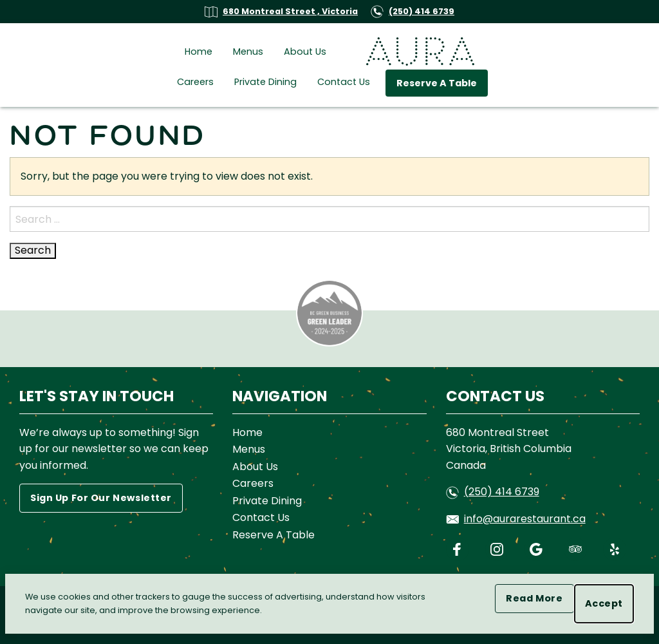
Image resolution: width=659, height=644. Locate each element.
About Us (305, 52)
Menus (248, 52)
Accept (609, 603)
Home (199, 52)
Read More (540, 598)
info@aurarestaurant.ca (516, 519)
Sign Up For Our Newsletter (101, 498)
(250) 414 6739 (413, 11)
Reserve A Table (437, 83)
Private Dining (265, 82)
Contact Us (344, 82)
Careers (195, 82)
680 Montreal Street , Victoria (281, 11)
